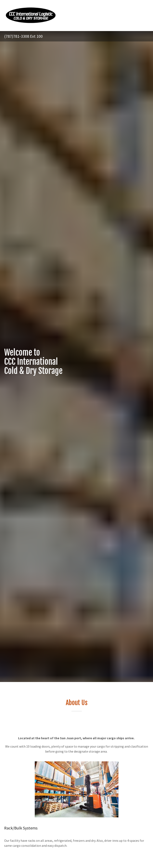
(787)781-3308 (17, 36)
